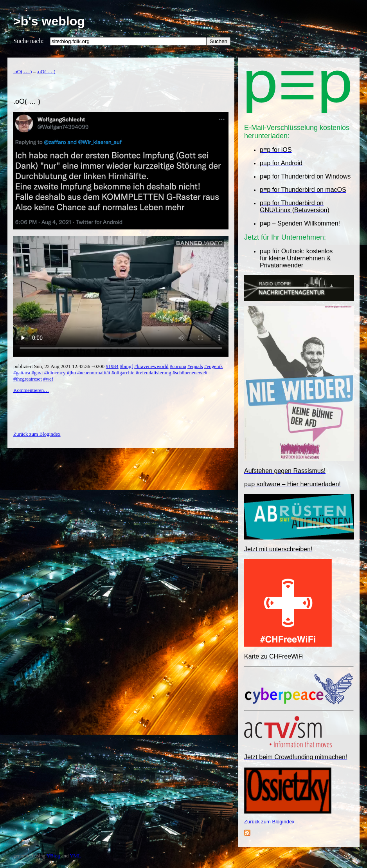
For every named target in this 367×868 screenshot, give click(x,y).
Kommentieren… (31, 390)
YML (75, 856)
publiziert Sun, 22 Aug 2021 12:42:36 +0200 (59, 366)
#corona (178, 366)
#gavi (37, 373)
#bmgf (126, 366)
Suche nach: (29, 41)
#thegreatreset (28, 379)
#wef (48, 379)
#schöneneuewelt (190, 373)
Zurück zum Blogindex (269, 822)
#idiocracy (55, 373)
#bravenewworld (151, 366)
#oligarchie (123, 373)
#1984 (112, 366)
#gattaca (22, 373)
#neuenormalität (94, 373)
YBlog (53, 856)
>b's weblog (49, 21)
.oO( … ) (22, 71)
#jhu (71, 373)
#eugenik (214, 366)
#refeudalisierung (154, 373)
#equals (195, 366)
